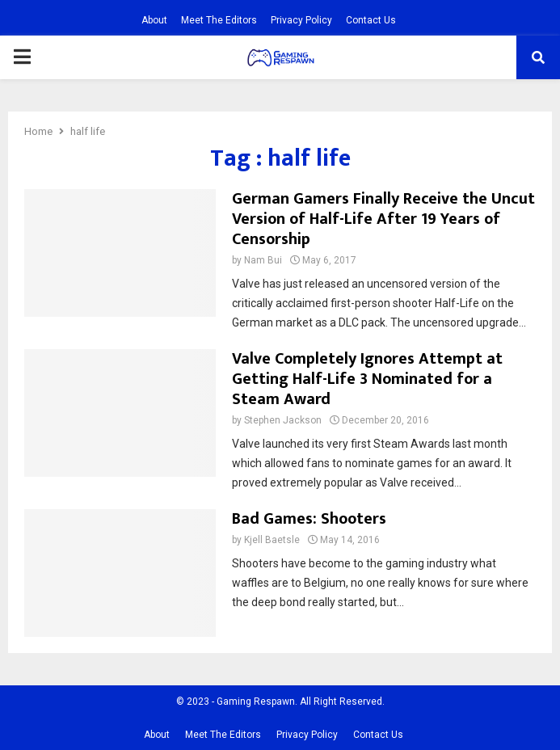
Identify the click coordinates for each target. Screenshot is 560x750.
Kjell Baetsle (272, 540)
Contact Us (371, 20)
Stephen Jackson (283, 420)
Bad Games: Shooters (309, 519)
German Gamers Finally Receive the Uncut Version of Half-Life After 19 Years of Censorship (383, 219)
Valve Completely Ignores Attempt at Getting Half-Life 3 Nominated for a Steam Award (367, 379)
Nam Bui (263, 260)
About (154, 20)
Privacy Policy (301, 20)
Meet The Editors (219, 20)
